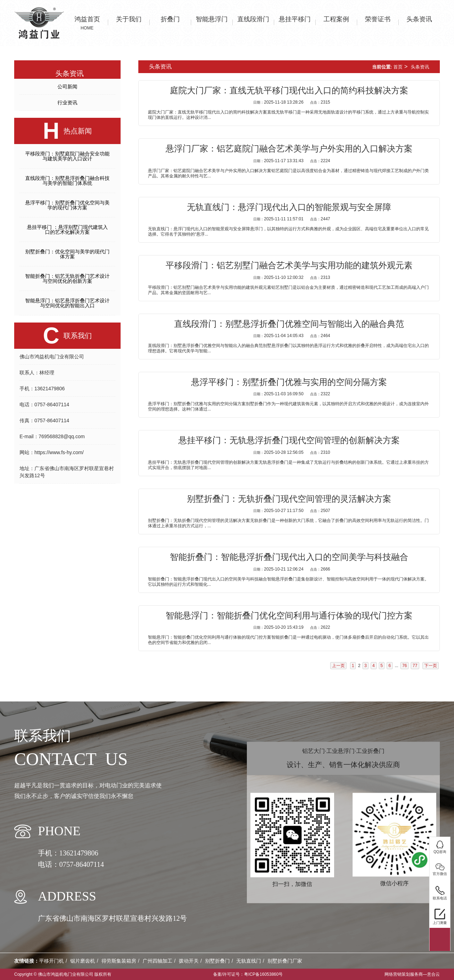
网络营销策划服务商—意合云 (412, 974)
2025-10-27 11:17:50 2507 (292, 511)
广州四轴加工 (157, 961)
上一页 (338, 666)
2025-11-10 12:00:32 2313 (292, 277)
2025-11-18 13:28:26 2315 (292, 102)
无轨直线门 (249, 961)
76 (405, 666)
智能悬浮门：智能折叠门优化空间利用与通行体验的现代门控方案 (289, 616)
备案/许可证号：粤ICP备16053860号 (248, 974)
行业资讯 (67, 103)
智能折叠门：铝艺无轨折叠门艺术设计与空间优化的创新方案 (67, 279)
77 (415, 666)
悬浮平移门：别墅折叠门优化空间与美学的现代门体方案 (67, 205)
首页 (398, 67)
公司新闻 (67, 87)
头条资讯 (420, 67)
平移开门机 (51, 961)
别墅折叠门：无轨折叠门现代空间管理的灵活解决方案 (289, 499)
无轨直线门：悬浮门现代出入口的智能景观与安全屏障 (289, 207)
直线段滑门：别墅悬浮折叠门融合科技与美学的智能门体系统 (67, 181)
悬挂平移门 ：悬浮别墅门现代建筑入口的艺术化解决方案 (67, 230)
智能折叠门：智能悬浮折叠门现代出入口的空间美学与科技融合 (289, 557)
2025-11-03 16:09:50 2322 (292, 394)
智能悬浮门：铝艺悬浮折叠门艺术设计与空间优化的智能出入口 (67, 303)
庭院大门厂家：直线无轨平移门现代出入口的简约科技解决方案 (289, 90)
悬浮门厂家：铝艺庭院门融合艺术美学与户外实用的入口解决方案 (289, 149)
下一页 (431, 666)
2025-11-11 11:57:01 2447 (292, 219)
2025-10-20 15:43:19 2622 (292, 627)
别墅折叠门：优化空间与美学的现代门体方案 (67, 254)
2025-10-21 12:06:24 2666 (292, 569)
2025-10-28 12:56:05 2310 (292, 452)
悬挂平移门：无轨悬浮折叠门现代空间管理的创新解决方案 (289, 440)
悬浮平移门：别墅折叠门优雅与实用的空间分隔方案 (289, 382)
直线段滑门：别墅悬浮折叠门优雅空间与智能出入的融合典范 (289, 324)
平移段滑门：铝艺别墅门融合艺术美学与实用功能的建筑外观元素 (289, 265)
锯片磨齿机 (83, 961)
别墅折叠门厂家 (285, 961)
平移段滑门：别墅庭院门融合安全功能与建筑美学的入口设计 (67, 156)
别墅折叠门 (217, 961)
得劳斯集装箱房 (119, 961)
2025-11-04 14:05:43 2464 (292, 336)
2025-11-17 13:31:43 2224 (292, 161)
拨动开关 (189, 961)
